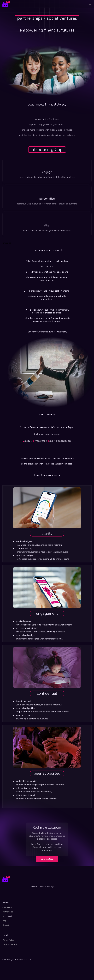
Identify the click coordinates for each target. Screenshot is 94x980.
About (5, 916)
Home (6, 903)
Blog (4, 921)
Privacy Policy (8, 940)
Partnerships (8, 912)
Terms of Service (10, 944)
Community (7, 907)
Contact (6, 925)
